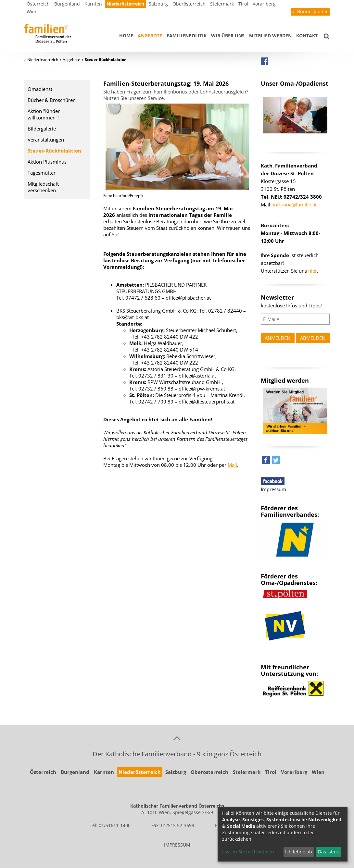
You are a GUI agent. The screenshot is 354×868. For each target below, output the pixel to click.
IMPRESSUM (177, 845)
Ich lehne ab (299, 852)
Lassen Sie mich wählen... (250, 852)
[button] (266, 462)
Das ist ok (328, 852)
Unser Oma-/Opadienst (295, 83)
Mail (232, 465)
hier (313, 271)
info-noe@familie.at (295, 205)
